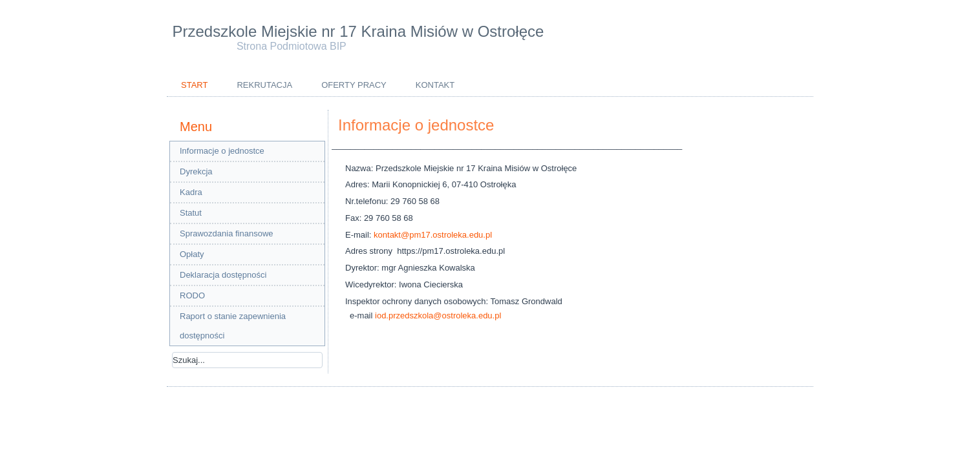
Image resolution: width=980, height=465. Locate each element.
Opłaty (192, 254)
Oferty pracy (354, 85)
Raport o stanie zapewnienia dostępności (233, 326)
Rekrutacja (264, 85)
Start (194, 85)
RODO (192, 295)
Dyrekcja (196, 171)
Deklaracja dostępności (223, 275)
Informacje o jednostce (222, 151)
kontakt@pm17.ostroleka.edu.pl (433, 235)
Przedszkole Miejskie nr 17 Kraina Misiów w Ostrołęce (358, 31)
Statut (191, 213)
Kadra (191, 192)
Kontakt (435, 85)
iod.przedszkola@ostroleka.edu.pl (438, 315)
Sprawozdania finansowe (227, 233)
